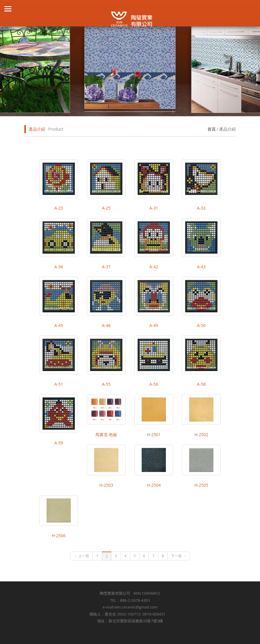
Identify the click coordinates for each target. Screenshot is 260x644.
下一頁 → (179, 556)
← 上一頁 (81, 556)
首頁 (212, 129)
